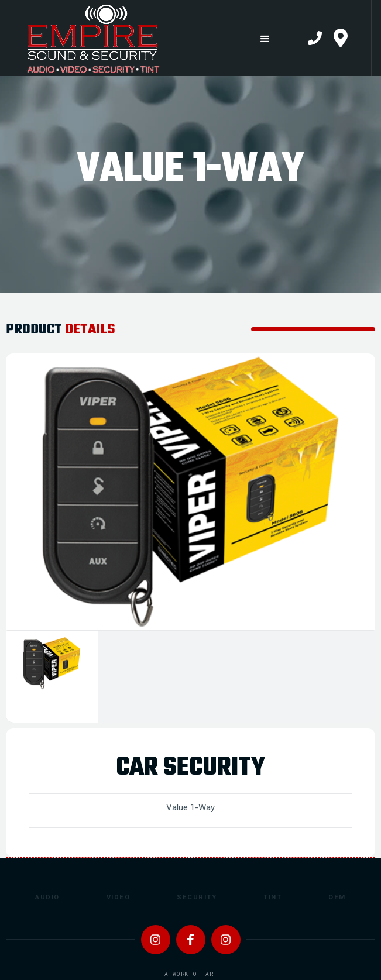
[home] (121, 38)
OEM (337, 897)
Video (119, 897)
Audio (47, 897)
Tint (272, 897)
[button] (265, 39)
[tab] (52, 677)
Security (197, 897)
